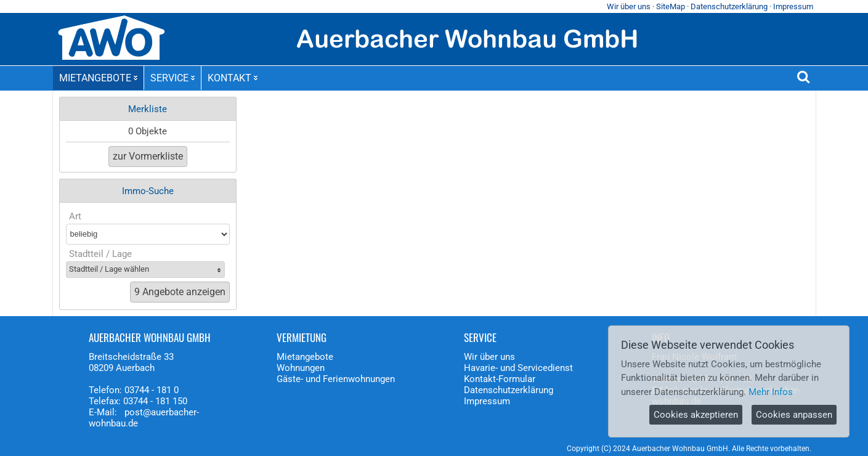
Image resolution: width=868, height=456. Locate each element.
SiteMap (671, 6)
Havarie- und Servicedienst (518, 368)
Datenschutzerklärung (729, 6)
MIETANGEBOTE (98, 78)
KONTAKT (233, 78)
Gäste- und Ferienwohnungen (336, 379)
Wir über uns (629, 6)
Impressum (793, 6)
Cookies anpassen (794, 415)
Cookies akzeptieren (696, 415)
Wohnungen (301, 368)
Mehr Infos (771, 392)
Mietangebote (305, 357)
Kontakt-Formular (500, 379)
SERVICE (172, 78)
